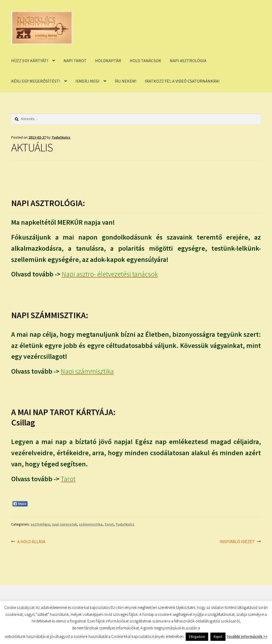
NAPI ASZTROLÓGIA (188, 61)
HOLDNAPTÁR (108, 61)
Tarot (109, 524)
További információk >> (247, 636)
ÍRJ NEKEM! (126, 81)
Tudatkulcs (61, 137)
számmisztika (91, 524)
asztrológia (40, 524)
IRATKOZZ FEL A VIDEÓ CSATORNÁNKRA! (182, 81)
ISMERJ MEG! (87, 81)
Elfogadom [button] (197, 637)
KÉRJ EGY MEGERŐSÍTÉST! (36, 81)
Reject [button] (218, 637)
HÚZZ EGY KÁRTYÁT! (30, 61)
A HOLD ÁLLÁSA (31, 542)
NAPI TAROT (75, 61)
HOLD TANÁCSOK (145, 61)
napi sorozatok (64, 524)
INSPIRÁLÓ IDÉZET (237, 542)
